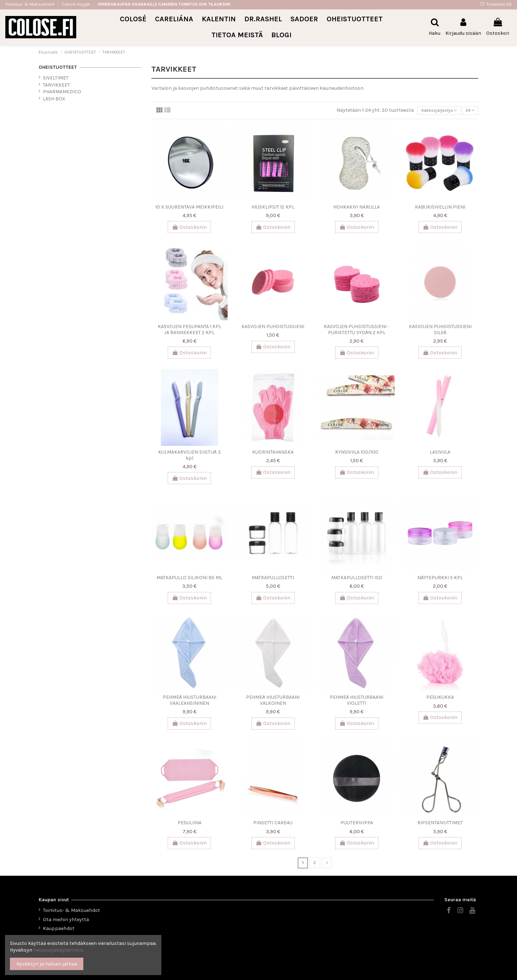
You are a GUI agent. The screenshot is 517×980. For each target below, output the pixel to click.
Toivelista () (496, 4)
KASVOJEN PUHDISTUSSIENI (273, 328)
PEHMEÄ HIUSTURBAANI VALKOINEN (273, 702)
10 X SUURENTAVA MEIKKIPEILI (189, 208)
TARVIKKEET (56, 85)
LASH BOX (54, 99)
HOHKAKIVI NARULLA (357, 208)
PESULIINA (190, 824)
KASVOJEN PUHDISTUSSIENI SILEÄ (440, 331)
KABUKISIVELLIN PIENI (440, 208)
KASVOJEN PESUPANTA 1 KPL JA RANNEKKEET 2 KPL (190, 331)
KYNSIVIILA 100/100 (357, 453)
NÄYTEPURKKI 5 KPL (440, 579)
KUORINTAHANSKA (273, 453)
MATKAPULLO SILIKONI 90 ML (189, 579)
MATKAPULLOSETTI (273, 579)
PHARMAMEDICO (62, 92)
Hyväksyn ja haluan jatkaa (47, 964)
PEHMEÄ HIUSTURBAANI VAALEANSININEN (190, 702)
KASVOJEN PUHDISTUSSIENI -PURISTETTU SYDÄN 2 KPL (357, 331)
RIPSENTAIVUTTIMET (440, 824)
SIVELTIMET (56, 78)
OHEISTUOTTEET (58, 67)
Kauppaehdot (59, 928)
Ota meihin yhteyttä (66, 920)
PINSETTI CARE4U (273, 824)
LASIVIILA (440, 453)
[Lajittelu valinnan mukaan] (434, 111)
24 (469, 111)
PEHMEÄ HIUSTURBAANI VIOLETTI (357, 702)
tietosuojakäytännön (58, 950)
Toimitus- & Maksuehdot (30, 4)
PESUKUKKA (440, 699)
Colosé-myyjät (76, 4)
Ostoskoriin (189, 228)
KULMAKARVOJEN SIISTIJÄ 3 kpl (190, 456)
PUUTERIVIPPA (357, 824)
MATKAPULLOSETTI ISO (357, 579)
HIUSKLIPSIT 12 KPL (273, 208)
